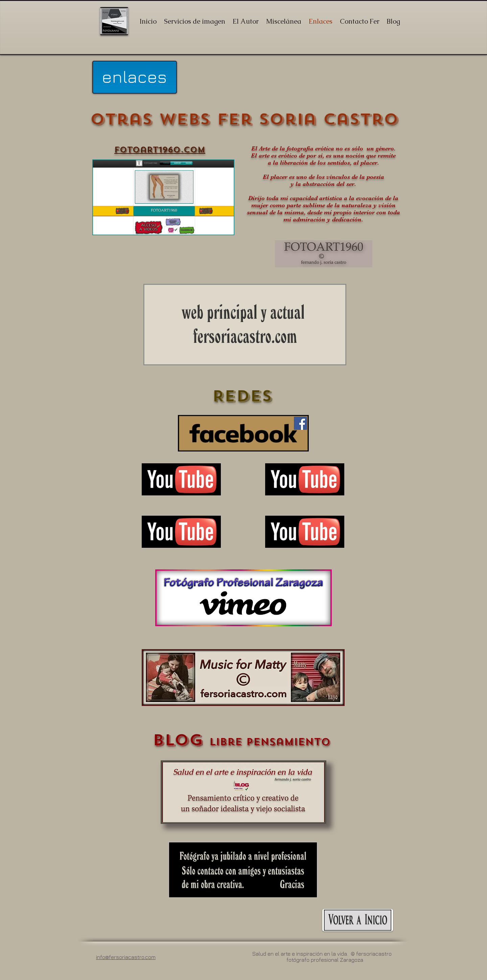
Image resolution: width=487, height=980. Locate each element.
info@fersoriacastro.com (126, 957)
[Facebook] (300, 423)
